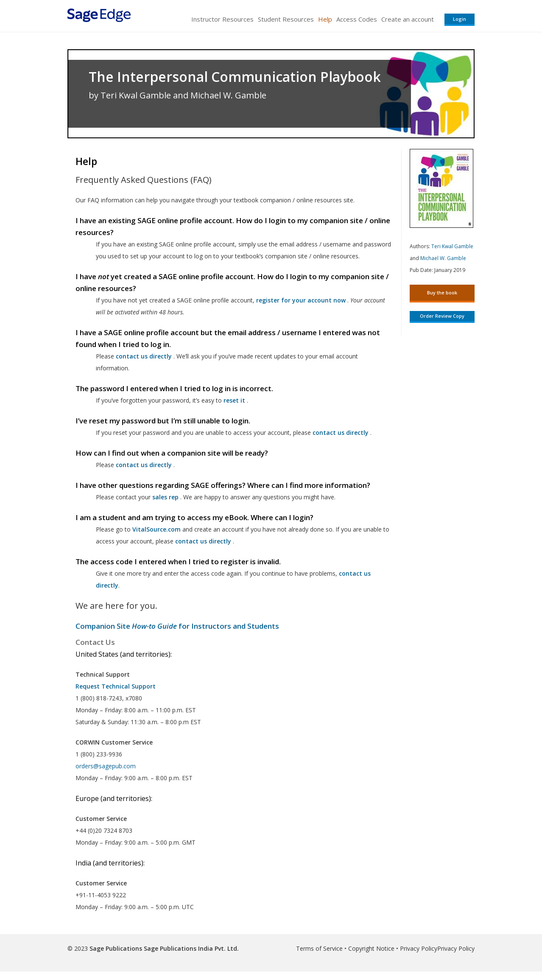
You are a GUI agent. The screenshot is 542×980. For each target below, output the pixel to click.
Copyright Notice (371, 948)
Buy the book (442, 293)
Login (460, 19)
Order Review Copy (442, 316)
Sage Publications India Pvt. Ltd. (190, 948)
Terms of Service (319, 948)
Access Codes (357, 19)
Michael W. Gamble (443, 258)
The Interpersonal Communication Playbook (235, 77)
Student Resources (286, 19)
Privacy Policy (419, 948)
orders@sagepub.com (106, 766)
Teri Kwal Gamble (452, 246)
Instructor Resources (222, 19)
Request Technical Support (116, 686)
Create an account (408, 19)
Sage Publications (116, 948)
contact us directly (203, 541)
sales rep (165, 497)
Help (325, 19)
